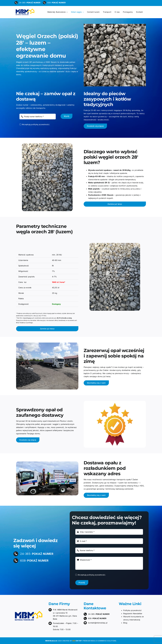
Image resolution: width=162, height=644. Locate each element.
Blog (125, 623)
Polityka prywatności (132, 610)
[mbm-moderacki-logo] (25, 9)
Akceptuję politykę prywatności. (36, 124)
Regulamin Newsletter (133, 614)
